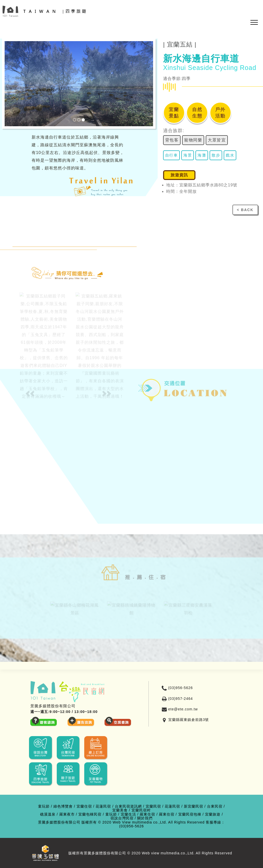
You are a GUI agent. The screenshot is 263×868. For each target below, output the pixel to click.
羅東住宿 (147, 814)
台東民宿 (215, 806)
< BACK (245, 210)
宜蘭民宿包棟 (190, 814)
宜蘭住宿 (84, 806)
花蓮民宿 (103, 806)
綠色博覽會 (63, 806)
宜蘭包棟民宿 (90, 814)
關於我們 (145, 818)
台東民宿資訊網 (128, 806)
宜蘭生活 (128, 814)
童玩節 (44, 806)
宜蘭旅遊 (213, 814)
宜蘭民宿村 (141, 810)
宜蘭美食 (120, 810)
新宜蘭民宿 (194, 806)
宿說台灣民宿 (122, 818)
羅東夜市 (67, 814)
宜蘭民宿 (153, 806)
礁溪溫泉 (48, 814)
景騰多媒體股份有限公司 (59, 822)
